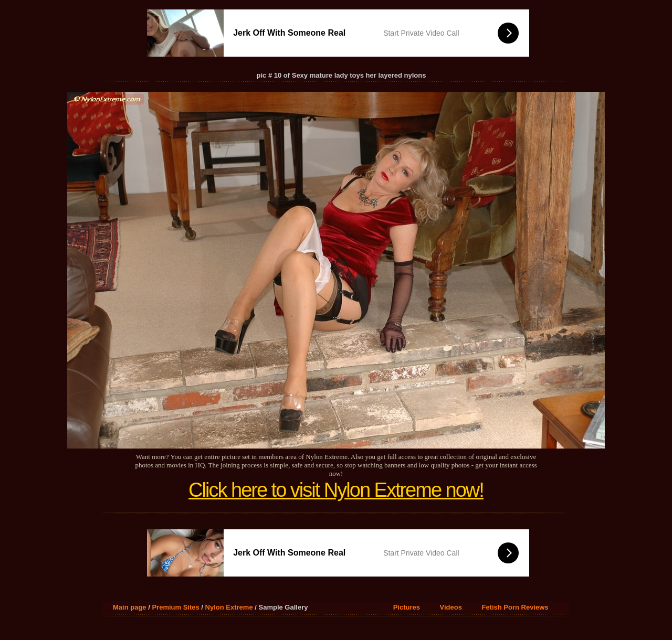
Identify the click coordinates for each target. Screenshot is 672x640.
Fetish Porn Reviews (515, 607)
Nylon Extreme (229, 607)
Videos (451, 607)
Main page (130, 607)
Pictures (407, 607)
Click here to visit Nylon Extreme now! (336, 490)
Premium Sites (175, 607)
